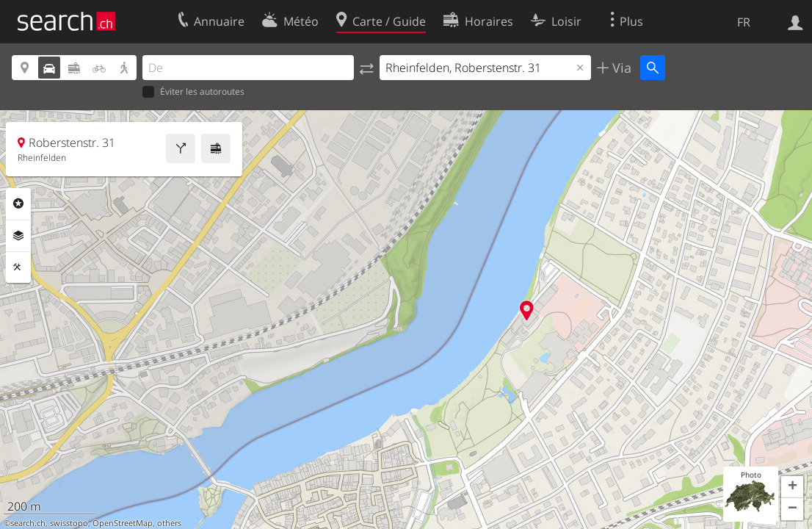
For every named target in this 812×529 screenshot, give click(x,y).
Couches (18, 236)
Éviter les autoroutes (193, 92)
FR (744, 22)
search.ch (28, 523)
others (169, 523)
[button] (792, 487)
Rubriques (18, 204)
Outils (18, 267)
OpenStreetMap (123, 523)
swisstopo (69, 523)
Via (620, 68)
